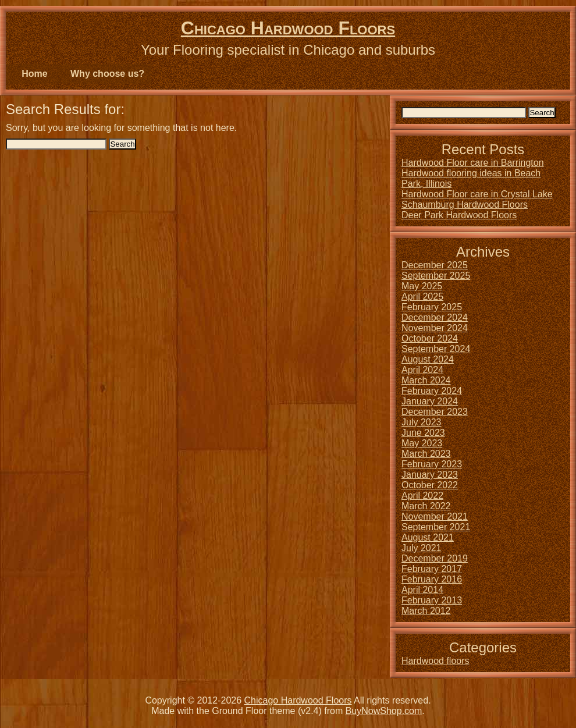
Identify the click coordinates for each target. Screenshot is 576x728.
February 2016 (432, 579)
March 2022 (426, 506)
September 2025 (436, 276)
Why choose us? (107, 74)
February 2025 (432, 307)
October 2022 (430, 485)
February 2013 (432, 600)
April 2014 (422, 590)
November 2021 (435, 516)
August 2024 (428, 359)
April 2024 (422, 370)
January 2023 (430, 475)
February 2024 (432, 391)
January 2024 (430, 401)
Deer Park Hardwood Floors (459, 215)
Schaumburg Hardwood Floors (465, 205)
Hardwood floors (435, 661)
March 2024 (426, 380)
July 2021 (422, 548)
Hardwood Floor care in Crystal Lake (477, 194)
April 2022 (422, 496)
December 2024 (435, 317)
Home (34, 74)
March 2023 (426, 454)
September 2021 (436, 527)
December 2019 (435, 558)
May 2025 (422, 286)
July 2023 (422, 422)
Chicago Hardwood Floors (288, 28)
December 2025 (435, 265)
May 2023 (422, 443)
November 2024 (435, 328)
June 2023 (423, 433)
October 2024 (430, 338)
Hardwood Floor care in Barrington (473, 163)
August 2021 (428, 537)
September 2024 (436, 349)
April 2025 (422, 296)
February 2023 (432, 464)
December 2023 (435, 412)
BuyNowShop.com (384, 711)
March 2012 (426, 611)
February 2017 (432, 569)
